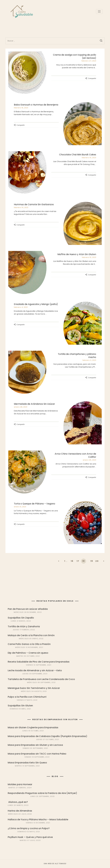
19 (92, 561)
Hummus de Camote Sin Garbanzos (34, 204)
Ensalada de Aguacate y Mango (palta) (36, 304)
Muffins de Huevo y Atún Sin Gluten (77, 254)
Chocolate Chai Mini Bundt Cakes (78, 155)
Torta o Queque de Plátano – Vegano (35, 504)
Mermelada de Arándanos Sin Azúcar (34, 404)
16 (72, 561)
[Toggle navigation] (99, 12)
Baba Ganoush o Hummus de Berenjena (36, 105)
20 (97, 561)
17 (78, 561)
